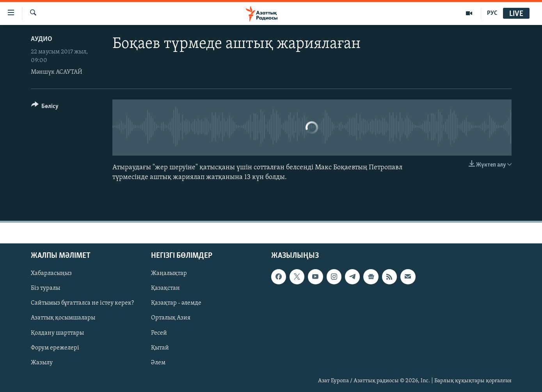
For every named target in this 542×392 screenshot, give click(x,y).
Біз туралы (45, 289)
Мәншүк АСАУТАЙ (57, 72)
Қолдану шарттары (57, 333)
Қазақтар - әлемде (176, 303)
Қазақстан (165, 289)
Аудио (42, 39)
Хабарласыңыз (51, 274)
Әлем (158, 363)
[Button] (45, 107)
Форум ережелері (55, 348)
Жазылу (42, 363)
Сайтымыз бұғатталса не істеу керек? (82, 303)
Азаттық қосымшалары (63, 318)
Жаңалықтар (169, 274)
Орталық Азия (171, 318)
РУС (492, 13)
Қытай (160, 348)
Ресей (159, 333)
